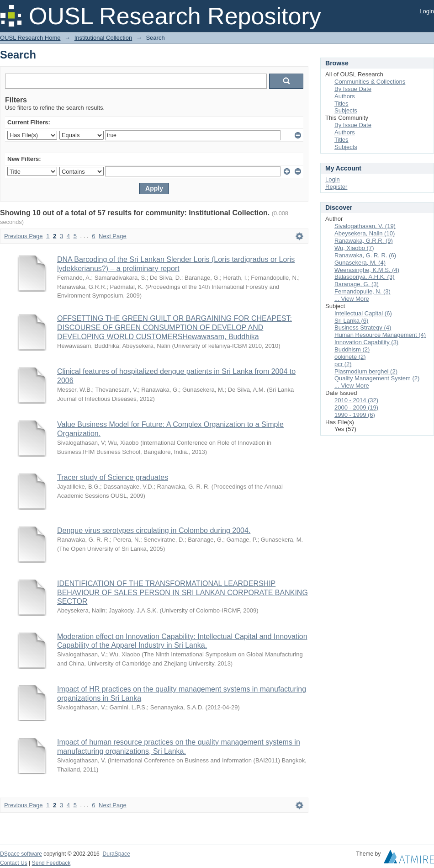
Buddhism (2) (352, 349)
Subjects (346, 110)
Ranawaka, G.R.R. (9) (364, 241)
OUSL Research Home (30, 38)
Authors (345, 96)
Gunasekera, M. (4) (360, 263)
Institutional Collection (103, 38)
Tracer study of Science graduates (113, 477)
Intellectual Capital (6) (363, 313)
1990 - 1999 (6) (355, 415)
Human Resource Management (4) (380, 335)
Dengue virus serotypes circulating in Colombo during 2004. (154, 530)
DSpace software (21, 854)
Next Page (113, 236)
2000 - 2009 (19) (356, 407)
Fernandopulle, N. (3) (363, 291)
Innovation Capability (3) (366, 342)
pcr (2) (343, 364)
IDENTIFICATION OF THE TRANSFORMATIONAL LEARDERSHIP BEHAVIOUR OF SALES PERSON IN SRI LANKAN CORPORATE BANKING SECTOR (183, 593)
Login (427, 11)
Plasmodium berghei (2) (366, 371)
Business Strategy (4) (363, 327)
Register (336, 187)
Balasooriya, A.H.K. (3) (365, 277)
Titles (341, 104)
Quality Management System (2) (377, 378)
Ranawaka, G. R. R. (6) (365, 255)
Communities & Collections (370, 82)
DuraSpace (116, 854)
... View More (352, 299)
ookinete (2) (350, 357)
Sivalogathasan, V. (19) (365, 226)
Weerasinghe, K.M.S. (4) (367, 270)
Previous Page (24, 236)
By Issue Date (353, 89)
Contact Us (14, 863)
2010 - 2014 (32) (356, 400)
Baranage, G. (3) (357, 284)
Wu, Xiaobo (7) (354, 248)
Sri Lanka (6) (351, 321)
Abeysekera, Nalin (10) (365, 233)
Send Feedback (51, 863)
